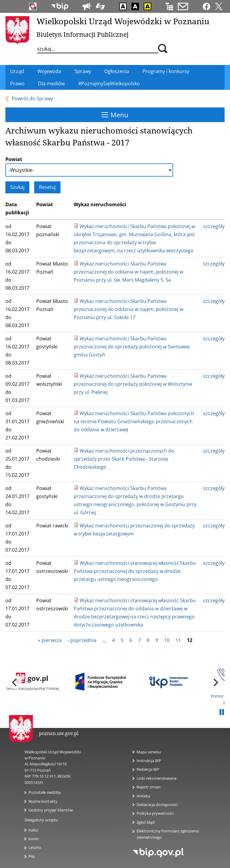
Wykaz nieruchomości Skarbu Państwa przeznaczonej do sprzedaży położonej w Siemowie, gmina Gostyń (132, 347)
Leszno (35, 847)
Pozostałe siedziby (45, 792)
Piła (32, 856)
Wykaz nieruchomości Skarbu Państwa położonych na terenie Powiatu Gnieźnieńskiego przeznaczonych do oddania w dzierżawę (134, 421)
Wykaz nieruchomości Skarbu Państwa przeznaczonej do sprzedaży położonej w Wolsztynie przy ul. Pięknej (133, 384)
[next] (215, 682)
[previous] (15, 682)
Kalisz (33, 830)
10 (167, 640)
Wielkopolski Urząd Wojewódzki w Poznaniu (123, 21)
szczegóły (214, 226)
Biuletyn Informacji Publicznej (83, 34)
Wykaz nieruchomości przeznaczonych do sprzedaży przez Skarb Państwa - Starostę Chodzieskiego (124, 459)
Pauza (222, 712)
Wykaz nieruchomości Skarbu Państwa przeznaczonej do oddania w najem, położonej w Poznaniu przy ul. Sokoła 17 (128, 309)
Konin (34, 839)
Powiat (14, 159)
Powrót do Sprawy (32, 98)
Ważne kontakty (43, 801)
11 (178, 640)
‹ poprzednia (82, 640)
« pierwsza (50, 640)
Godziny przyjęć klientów (51, 810)
